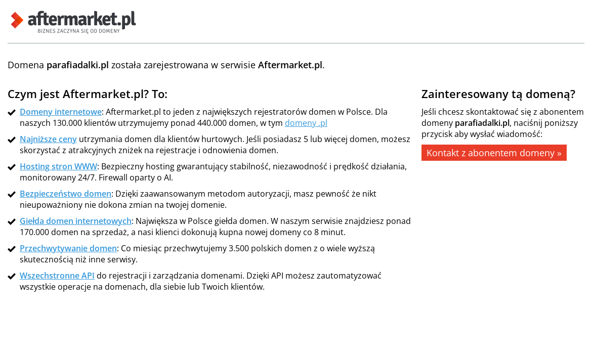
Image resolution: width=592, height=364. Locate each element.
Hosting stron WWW (58, 166)
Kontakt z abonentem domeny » (494, 153)
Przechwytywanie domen (68, 248)
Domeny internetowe (61, 112)
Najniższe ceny (48, 139)
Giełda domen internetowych (76, 221)
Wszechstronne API (57, 276)
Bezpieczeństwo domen (66, 194)
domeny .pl (306, 123)
